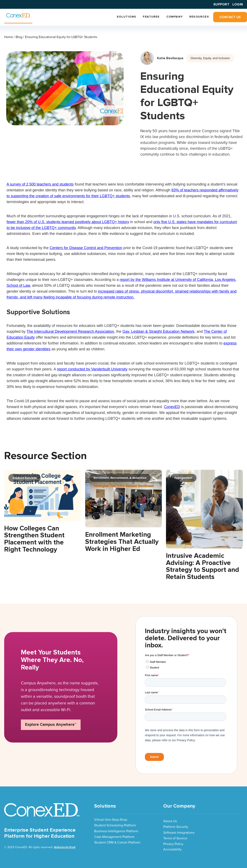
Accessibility (172, 849)
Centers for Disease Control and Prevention (86, 248)
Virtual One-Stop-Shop (111, 820)
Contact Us (230, 17)
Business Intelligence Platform (116, 831)
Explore (51, 725)
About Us (170, 821)
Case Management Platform (114, 837)
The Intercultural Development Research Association (70, 332)
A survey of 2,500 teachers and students (40, 184)
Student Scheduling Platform (115, 825)
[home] (18, 16)
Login (238, 4)
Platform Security (176, 827)
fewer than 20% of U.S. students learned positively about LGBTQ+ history (68, 222)
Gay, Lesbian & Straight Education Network (159, 332)
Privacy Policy (173, 844)
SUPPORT (221, 4)
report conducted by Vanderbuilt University (92, 369)
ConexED (172, 407)
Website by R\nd (65, 847)
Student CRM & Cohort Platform (117, 842)
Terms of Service (175, 838)
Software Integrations (179, 833)
